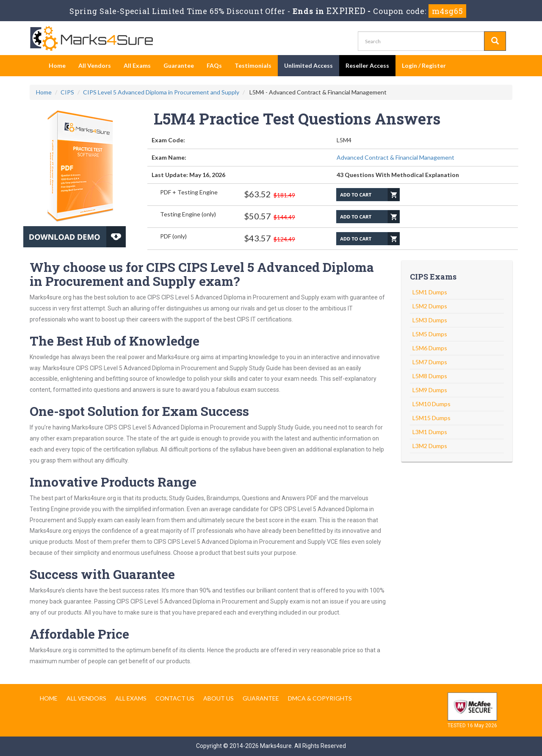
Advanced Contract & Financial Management (395, 157)
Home (57, 65)
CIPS (67, 92)
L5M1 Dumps (430, 292)
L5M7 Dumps (430, 362)
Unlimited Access (308, 65)
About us (218, 698)
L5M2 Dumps (430, 306)
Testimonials (253, 65)
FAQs (214, 65)
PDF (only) (173, 236)
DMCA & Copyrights (320, 698)
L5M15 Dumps (431, 418)
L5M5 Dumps (430, 334)
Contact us (175, 698)
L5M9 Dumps (430, 390)
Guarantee (179, 65)
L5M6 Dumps (430, 348)
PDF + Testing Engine (189, 192)
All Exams (137, 65)
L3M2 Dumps (430, 446)
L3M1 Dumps (430, 432)
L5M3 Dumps (430, 320)
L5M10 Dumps (431, 404)
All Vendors (95, 65)
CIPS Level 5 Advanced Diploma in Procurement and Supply (161, 92)
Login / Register (424, 65)
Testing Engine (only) (188, 214)
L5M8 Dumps (430, 376)
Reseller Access (367, 65)
